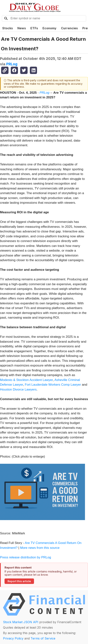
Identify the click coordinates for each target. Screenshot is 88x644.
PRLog (12, 64)
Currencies (69, 28)
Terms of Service (43, 638)
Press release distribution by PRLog (25, 557)
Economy (49, 28)
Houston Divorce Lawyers (18, 389)
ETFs (34, 28)
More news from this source (40, 548)
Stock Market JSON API (21, 622)
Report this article (19, 581)
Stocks (8, 28)
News (22, 28)
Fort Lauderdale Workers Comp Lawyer (53, 385)
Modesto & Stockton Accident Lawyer (26, 380)
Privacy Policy (13, 638)
